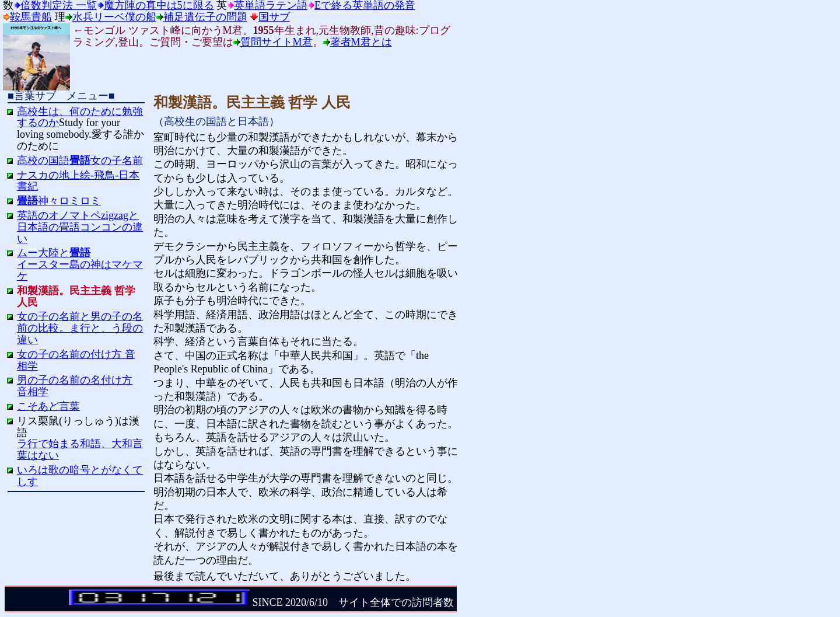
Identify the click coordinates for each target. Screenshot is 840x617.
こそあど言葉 (48, 406)
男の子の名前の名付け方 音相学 (75, 386)
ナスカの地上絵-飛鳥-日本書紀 (78, 181)
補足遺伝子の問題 (205, 17)
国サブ (274, 17)
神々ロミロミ (59, 201)
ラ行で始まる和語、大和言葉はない (80, 449)
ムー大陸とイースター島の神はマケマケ (80, 264)
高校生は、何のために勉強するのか (80, 117)
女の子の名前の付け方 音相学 (76, 360)
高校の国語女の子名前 (80, 161)
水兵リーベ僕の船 (114, 17)
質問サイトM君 (276, 42)
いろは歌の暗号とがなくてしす (80, 476)
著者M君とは (361, 42)
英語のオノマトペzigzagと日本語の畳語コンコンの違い (80, 227)
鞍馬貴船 (31, 17)
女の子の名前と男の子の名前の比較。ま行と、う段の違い (80, 328)
